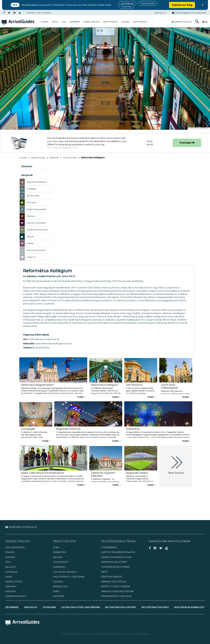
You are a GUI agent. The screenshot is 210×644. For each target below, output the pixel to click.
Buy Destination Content (121, 607)
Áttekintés (27, 166)
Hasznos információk (36, 250)
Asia (64, 22)
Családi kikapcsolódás (36, 209)
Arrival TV (160, 13)
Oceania (125, 22)
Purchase (187, 143)
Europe (45, 22)
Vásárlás (30, 237)
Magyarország (38, 158)
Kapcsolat (31, 607)
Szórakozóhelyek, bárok (37, 230)
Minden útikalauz (182, 22)
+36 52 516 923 (41, 348)
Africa (55, 22)
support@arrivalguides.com (189, 13)
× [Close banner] (202, 5)
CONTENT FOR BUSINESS (39, 13)
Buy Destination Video (155, 607)
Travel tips (126, 7)
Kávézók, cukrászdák (36, 223)
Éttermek (31, 216)
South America (140, 22)
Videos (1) (31, 257)
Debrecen (54, 158)
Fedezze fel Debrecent (37, 182)
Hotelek (30, 243)
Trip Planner (127, 3)
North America (111, 22)
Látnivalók (31, 202)
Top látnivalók (70, 158)
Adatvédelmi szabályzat (189, 607)
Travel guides (148, 3)
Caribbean (74, 22)
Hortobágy (31, 189)
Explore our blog (182, 5)
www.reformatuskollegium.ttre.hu (54, 343)
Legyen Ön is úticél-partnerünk (80, 607)
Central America (91, 22)
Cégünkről (12, 607)
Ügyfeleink (49, 607)
